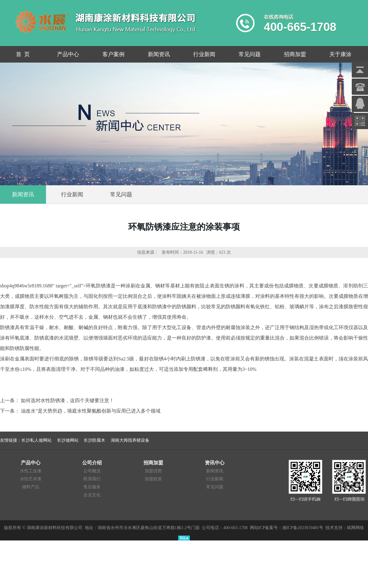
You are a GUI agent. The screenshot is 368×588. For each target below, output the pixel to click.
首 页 (23, 54)
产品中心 (68, 54)
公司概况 (92, 471)
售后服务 (92, 487)
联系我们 (92, 479)
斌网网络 (355, 528)
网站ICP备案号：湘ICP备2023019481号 (287, 528)
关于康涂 (340, 54)
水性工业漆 (31, 471)
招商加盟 (295, 54)
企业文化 (92, 495)
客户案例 (113, 54)
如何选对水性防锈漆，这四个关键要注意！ (67, 400)
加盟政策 (153, 479)
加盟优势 (153, 471)
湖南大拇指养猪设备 (130, 440)
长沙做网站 (68, 440)
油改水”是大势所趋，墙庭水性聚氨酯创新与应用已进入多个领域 (91, 411)
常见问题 (250, 54)
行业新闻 (204, 54)
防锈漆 (7, 327)
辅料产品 (31, 487)
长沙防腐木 (94, 440)
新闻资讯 (159, 54)
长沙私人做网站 (36, 440)
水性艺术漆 (31, 479)
